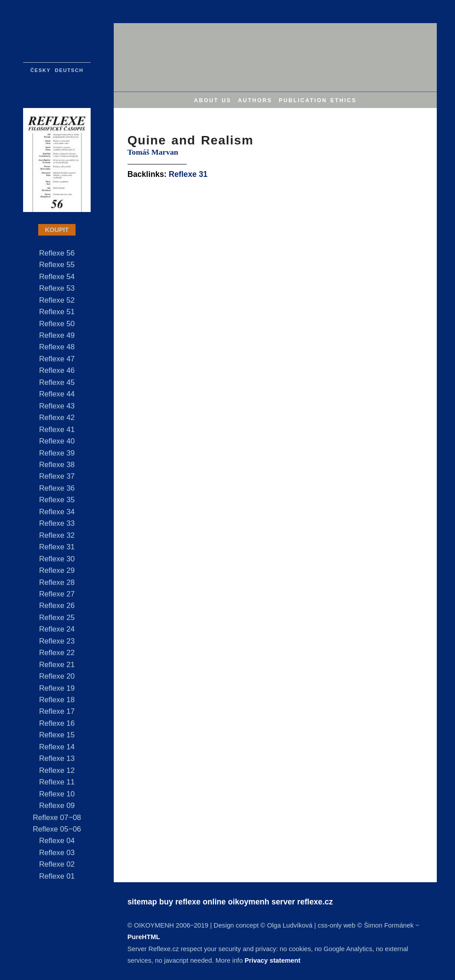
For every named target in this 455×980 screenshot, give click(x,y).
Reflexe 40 (57, 441)
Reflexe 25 (57, 618)
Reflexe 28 (57, 582)
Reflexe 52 (57, 300)
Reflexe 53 (57, 288)
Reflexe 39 (57, 453)
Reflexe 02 (57, 864)
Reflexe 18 (57, 700)
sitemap (142, 902)
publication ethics (317, 100)
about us (213, 100)
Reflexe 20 (57, 676)
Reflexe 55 (57, 265)
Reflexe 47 (57, 359)
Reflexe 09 (57, 806)
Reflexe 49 (57, 335)
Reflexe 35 (57, 500)
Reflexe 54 (57, 277)
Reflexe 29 (57, 570)
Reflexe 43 (57, 406)
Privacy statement (272, 960)
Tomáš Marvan (153, 152)
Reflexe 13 (57, 758)
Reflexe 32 (57, 535)
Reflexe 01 (57, 876)
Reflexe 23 (57, 641)
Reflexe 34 (57, 512)
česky (40, 70)
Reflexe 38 (57, 465)
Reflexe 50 (57, 324)
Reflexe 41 (57, 430)
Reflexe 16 (57, 723)
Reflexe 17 (57, 711)
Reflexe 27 (57, 594)
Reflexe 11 (57, 782)
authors (255, 100)
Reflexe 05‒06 (57, 829)
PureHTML (144, 937)
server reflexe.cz (302, 902)
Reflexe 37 (57, 476)
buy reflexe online (192, 902)
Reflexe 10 (57, 794)
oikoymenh (249, 902)
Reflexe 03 (57, 853)
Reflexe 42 (57, 418)
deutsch (69, 70)
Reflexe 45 (57, 382)
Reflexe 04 (57, 841)
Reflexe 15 (57, 735)
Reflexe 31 (57, 547)
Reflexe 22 (57, 653)
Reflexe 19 (57, 688)
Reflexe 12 (57, 770)
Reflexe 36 (57, 488)
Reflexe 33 (57, 523)
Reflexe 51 (57, 312)
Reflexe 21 (57, 665)
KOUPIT (57, 230)
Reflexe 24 (57, 629)
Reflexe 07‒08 (57, 818)
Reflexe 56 (57, 253)
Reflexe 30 (57, 559)
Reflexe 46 (57, 370)
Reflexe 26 (57, 606)
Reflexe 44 (57, 394)
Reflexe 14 (57, 747)
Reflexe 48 (57, 347)
